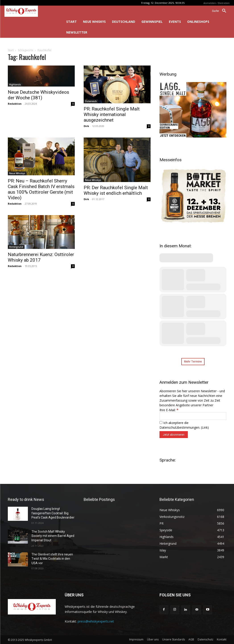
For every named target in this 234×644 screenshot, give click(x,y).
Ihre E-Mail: (169, 410)
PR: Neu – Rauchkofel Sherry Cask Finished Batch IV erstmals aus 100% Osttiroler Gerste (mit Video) (41, 189)
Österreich (91, 101)
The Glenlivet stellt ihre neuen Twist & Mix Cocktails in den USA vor (52, 559)
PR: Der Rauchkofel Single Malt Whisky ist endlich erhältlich (116, 190)
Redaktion (15, 104)
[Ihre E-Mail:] (193, 416)
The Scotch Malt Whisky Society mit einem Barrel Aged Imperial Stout (53, 536)
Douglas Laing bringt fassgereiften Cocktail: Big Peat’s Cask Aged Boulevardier (53, 513)
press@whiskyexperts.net (96, 621)
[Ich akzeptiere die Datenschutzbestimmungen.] (161, 423)
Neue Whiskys (17, 173)
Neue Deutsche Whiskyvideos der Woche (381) (38, 95)
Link (205, 427)
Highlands (15, 85)
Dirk (86, 126)
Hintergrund (16, 247)
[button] (221, 11)
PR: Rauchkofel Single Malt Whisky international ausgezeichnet (112, 114)
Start (11, 50)
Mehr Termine (193, 361)
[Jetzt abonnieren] (174, 435)
